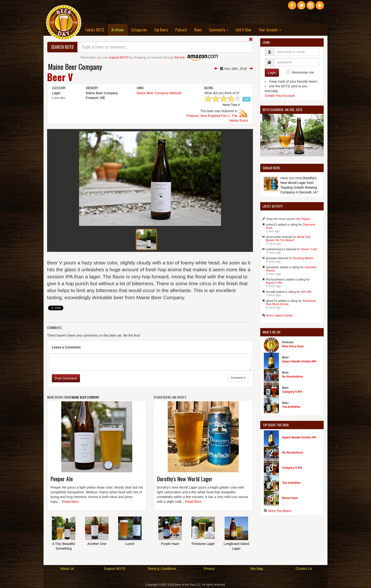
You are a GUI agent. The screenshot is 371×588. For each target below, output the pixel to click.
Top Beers (161, 30)
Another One (97, 544)
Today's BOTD (95, 30)
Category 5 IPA (292, 392)
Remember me (303, 72)
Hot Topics (303, 219)
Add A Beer (244, 30)
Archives (119, 30)
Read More (70, 502)
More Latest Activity (280, 315)
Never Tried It (231, 105)
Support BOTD (115, 569)
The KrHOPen (291, 407)
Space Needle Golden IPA (299, 361)
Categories (139, 30)
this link (179, 57)
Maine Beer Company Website (159, 93)
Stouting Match (303, 258)
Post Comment (66, 378)
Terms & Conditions (162, 569)
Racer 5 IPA (274, 283)
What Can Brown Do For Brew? (288, 238)
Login (272, 73)
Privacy (209, 569)
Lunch (130, 544)
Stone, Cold (309, 249)
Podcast (181, 30)
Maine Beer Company (75, 67)
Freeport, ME (96, 98)
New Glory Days (293, 346)
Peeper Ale (62, 479)
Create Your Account (280, 96)
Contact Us (304, 569)
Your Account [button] (270, 30)
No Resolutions (292, 377)
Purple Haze (170, 544)
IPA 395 (306, 292)
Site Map (256, 569)
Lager (56, 93)
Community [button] (219, 30)
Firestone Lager (203, 544)
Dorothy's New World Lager (185, 479)
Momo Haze (290, 498)
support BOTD (119, 57)
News (198, 30)
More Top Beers (280, 511)
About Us (67, 569)
